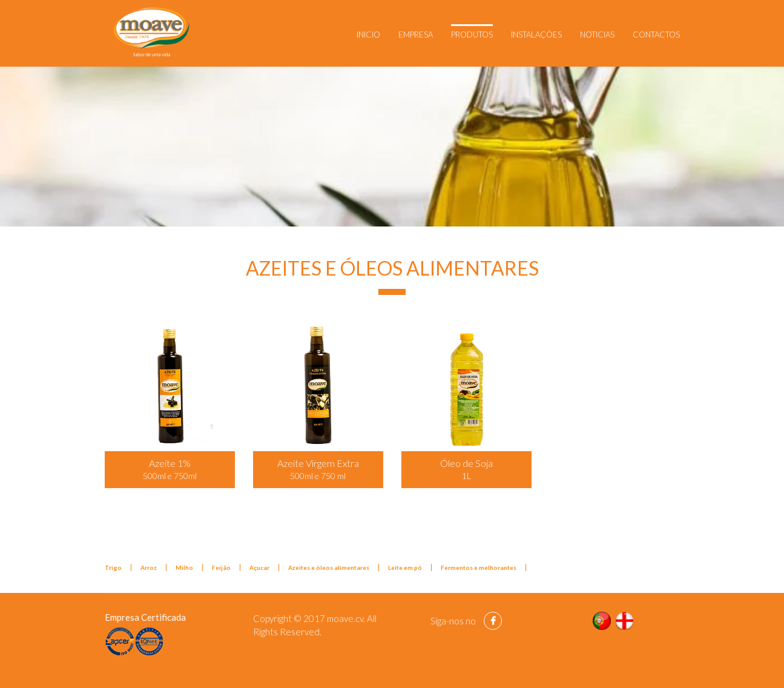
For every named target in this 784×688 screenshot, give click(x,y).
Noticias (597, 35)
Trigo (113, 567)
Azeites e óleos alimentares (329, 567)
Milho (184, 567)
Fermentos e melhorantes (479, 567)
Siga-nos (447, 621)
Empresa (416, 35)
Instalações (536, 35)
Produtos (472, 35)
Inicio (368, 35)
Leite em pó (405, 567)
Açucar (259, 567)
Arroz (149, 567)
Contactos (656, 35)
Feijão (221, 567)
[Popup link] (170, 385)
